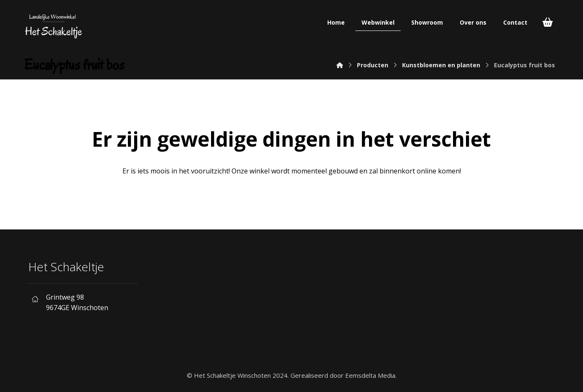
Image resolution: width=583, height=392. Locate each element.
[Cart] (547, 21)
